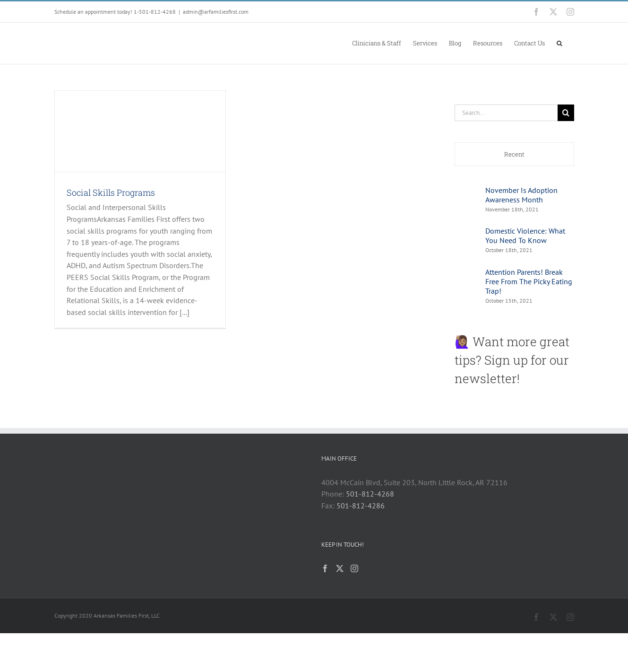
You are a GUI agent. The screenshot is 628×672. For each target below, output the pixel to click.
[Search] (566, 113)
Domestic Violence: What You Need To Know (525, 236)
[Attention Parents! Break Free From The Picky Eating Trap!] (467, 279)
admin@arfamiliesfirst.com (216, 12)
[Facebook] (325, 568)
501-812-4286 (361, 506)
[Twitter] (340, 568)
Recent (514, 154)
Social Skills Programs (111, 192)
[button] (559, 43)
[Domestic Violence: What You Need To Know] (467, 234)
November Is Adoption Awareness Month (521, 195)
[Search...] (506, 113)
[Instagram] (354, 568)
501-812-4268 (370, 494)
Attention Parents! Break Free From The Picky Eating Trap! (529, 281)
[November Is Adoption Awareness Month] (467, 193)
